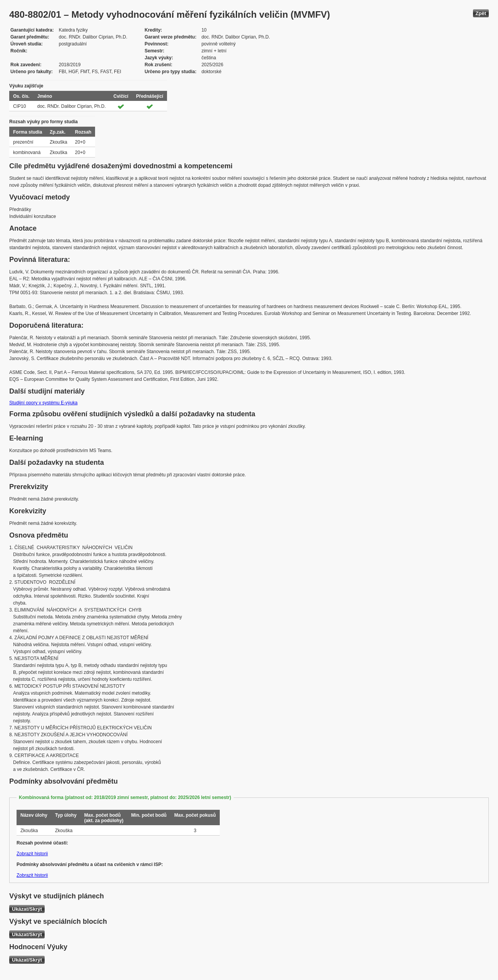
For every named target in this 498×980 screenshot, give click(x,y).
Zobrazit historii (32, 854)
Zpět (481, 13)
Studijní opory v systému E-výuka (43, 403)
